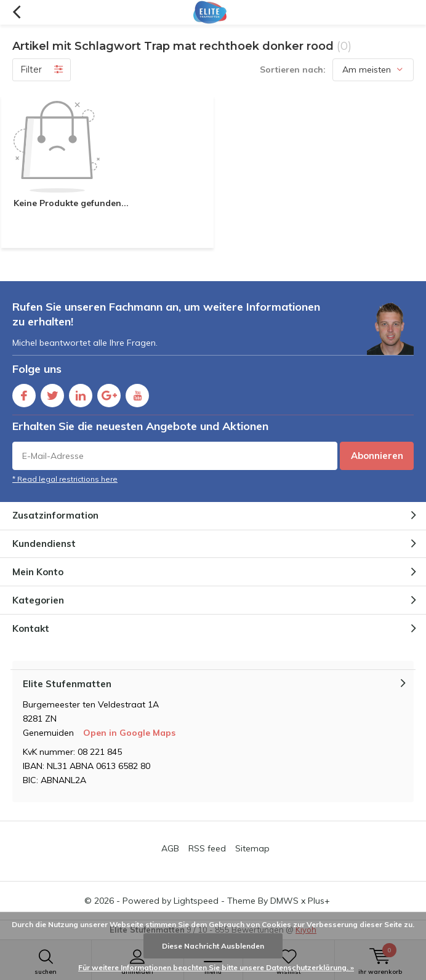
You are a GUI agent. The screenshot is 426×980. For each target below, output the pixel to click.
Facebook (24, 393)
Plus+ (319, 901)
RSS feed (207, 848)
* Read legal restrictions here (65, 479)
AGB (170, 848)
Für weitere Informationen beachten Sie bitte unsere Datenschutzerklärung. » (216, 967)
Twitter (52, 393)
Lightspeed (196, 901)
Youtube (137, 393)
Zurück (16, 12)
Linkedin (81, 393)
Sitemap (252, 848)
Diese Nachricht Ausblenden (213, 946)
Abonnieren (377, 456)
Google (109, 393)
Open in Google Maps (129, 733)
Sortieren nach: (293, 70)
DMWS (284, 901)
